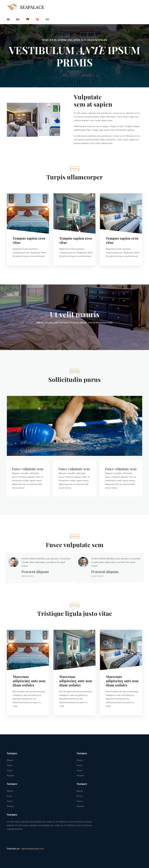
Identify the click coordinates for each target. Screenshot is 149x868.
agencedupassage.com (33, 849)
